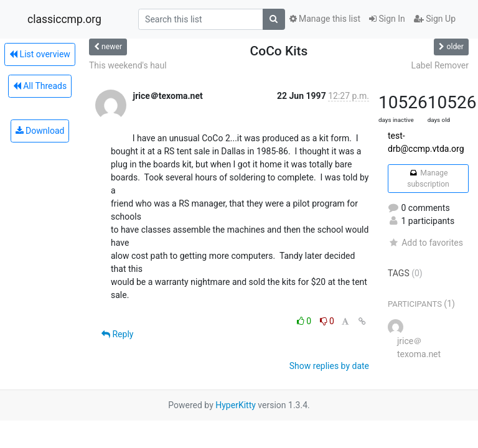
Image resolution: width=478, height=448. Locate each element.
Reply (117, 334)
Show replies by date (329, 366)
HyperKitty (236, 405)
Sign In (387, 19)
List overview (40, 54)
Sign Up (435, 19)
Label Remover (440, 65)
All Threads (40, 86)
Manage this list (325, 19)
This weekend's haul (128, 65)
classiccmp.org (64, 19)
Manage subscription (428, 179)
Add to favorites (425, 243)
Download (40, 131)
